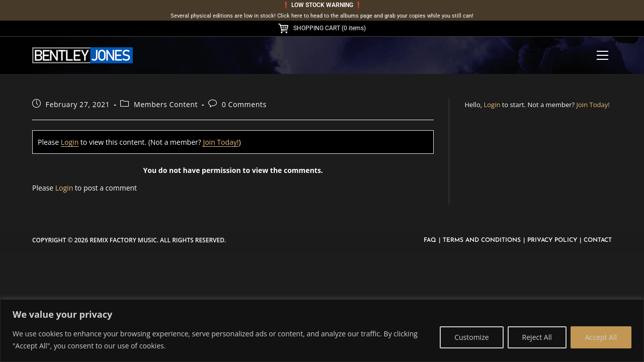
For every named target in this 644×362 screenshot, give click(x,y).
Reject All (537, 337)
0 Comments (244, 104)
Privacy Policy (552, 240)
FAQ (430, 240)
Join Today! (221, 142)
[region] (322, 331)
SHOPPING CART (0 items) (322, 28)
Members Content (166, 104)
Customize (471, 337)
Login (70, 142)
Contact (598, 240)
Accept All (601, 337)
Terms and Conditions (482, 240)
